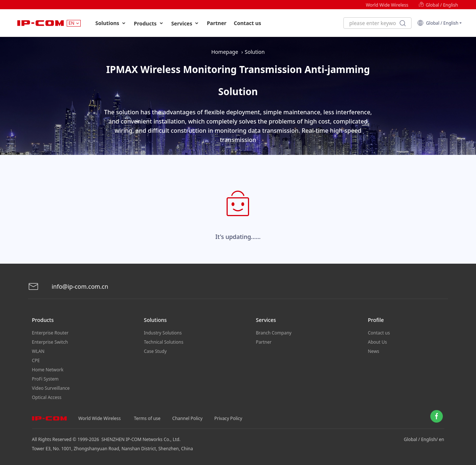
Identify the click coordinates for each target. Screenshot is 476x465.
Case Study (155, 351)
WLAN (38, 351)
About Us (378, 342)
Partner (216, 23)
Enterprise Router (50, 333)
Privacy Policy (228, 418)
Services (185, 23)
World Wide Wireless (387, 5)
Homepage (225, 52)
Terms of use (147, 418)
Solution (255, 52)
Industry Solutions (163, 333)
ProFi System (45, 379)
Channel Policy (188, 418)
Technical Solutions (164, 342)
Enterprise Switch (50, 342)
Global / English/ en (424, 439)
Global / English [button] (438, 23)
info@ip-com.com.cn (68, 287)
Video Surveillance (51, 388)
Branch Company (274, 333)
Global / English (438, 5)
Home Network (48, 370)
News (374, 351)
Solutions (111, 23)
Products (149, 23)
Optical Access (47, 397)
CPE (36, 360)
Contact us (248, 23)
